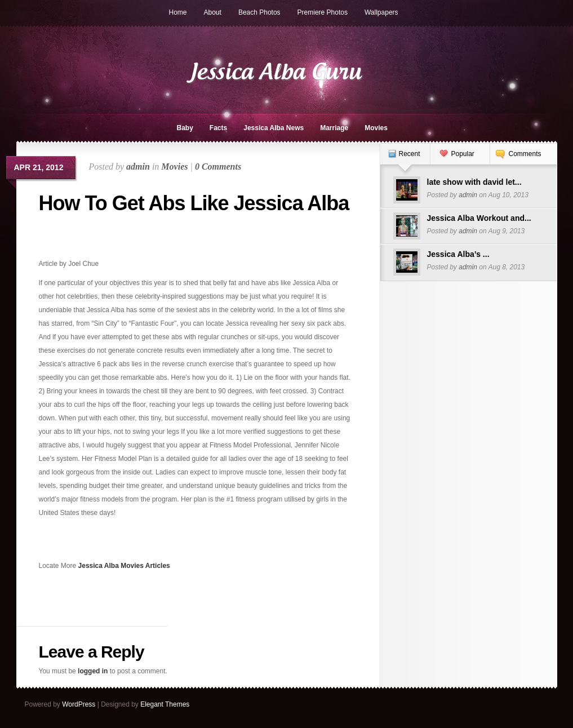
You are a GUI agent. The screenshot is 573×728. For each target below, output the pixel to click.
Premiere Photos (323, 12)
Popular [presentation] (463, 154)
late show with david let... (474, 182)
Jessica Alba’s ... (458, 254)
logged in (93, 671)
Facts (218, 128)
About (213, 12)
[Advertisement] (105, 240)
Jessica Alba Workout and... (479, 218)
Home (178, 12)
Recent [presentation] (410, 154)
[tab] (405, 160)
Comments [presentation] (525, 154)
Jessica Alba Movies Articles (124, 566)
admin (138, 167)
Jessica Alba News (274, 128)
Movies (376, 128)
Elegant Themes (165, 704)
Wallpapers (381, 12)
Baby (185, 128)
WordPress (79, 704)
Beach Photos (259, 12)
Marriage (334, 128)
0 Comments (218, 167)
